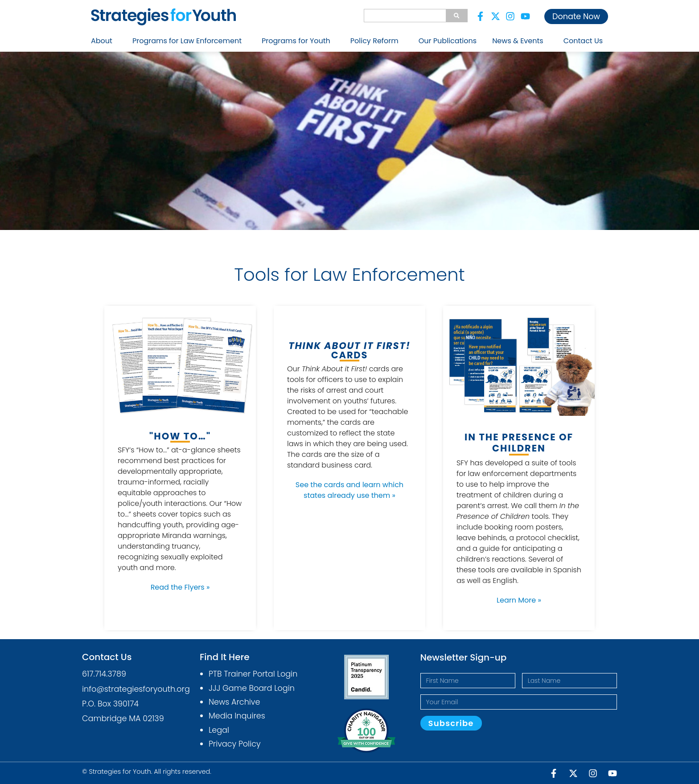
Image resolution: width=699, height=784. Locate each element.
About (104, 41)
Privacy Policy (235, 744)
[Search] (456, 16)
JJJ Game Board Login (252, 688)
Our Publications (448, 41)
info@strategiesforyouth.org (136, 689)
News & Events (520, 41)
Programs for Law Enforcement (189, 41)
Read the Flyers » (180, 587)
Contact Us (583, 41)
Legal (219, 730)
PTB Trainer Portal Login (253, 674)
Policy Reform (377, 41)
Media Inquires (237, 716)
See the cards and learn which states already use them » (349, 490)
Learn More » (519, 600)
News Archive (234, 702)
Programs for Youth (298, 41)
